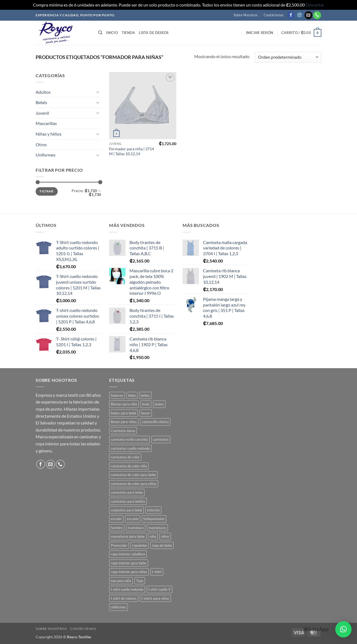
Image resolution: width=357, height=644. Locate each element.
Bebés (41, 102)
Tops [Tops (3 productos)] (140, 581)
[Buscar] (100, 33)
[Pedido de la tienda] (288, 57)
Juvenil (42, 113)
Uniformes (46, 155)
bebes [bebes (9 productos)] (145, 395)
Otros (41, 144)
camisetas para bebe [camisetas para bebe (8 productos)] (127, 492)
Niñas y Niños (49, 134)
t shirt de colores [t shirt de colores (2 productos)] (124, 598)
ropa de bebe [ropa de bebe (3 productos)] (162, 545)
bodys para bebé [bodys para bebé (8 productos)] (124, 413)
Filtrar (47, 191)
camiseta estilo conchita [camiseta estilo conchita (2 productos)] (129, 439)
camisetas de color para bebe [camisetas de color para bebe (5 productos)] (133, 475)
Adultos (43, 92)
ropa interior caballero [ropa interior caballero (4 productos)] (128, 554)
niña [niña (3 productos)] (153, 536)
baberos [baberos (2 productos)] (117, 395)
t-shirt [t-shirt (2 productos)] (157, 572)
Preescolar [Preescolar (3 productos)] (119, 545)
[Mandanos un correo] (308, 15)
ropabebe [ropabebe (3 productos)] (140, 545)
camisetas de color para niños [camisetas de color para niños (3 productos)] (134, 484)
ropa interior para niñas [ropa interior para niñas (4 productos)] (129, 572)
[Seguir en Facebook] (291, 15)
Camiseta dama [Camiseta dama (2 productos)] (123, 431)
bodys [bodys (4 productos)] (159, 404)
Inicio (112, 33)
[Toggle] (98, 92)
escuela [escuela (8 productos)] (133, 519)
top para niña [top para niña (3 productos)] (121, 581)
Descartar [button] (315, 5)
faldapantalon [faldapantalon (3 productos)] (154, 519)
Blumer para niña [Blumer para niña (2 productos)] (124, 404)
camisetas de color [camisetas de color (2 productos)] (125, 457)
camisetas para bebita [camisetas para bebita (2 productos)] (128, 501)
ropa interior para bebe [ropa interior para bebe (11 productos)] (129, 563)
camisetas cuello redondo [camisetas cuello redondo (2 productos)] (130, 448)
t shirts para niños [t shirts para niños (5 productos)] (155, 598)
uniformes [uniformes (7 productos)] (119, 607)
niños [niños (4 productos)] (165, 536)
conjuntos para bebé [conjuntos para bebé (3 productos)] (126, 510)
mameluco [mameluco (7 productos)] (136, 528)
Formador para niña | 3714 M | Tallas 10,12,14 (132, 151)
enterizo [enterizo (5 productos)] (153, 510)
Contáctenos (274, 15)
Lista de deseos (154, 33)
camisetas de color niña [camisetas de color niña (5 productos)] (129, 466)
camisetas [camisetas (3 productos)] (161, 439)
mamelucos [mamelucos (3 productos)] (157, 528)
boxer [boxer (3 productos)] (146, 413)
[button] (260, 33)
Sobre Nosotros (246, 15)
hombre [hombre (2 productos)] (117, 528)
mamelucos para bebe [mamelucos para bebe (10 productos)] (128, 536)
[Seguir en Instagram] (300, 15)
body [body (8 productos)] (146, 404)
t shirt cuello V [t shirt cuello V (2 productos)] (159, 589)
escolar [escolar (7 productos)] (116, 519)
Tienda (128, 33)
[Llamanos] (317, 15)
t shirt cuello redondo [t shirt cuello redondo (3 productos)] (127, 589)
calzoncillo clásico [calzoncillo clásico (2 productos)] (155, 422)
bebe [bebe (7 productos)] (132, 395)
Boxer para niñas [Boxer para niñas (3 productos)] (124, 422)
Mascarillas (46, 123)
